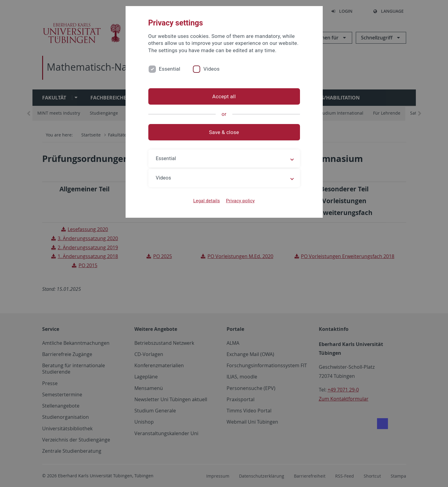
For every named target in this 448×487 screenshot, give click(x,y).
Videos (211, 69)
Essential (170, 69)
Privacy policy (240, 201)
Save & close (224, 132)
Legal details (207, 201)
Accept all (224, 96)
